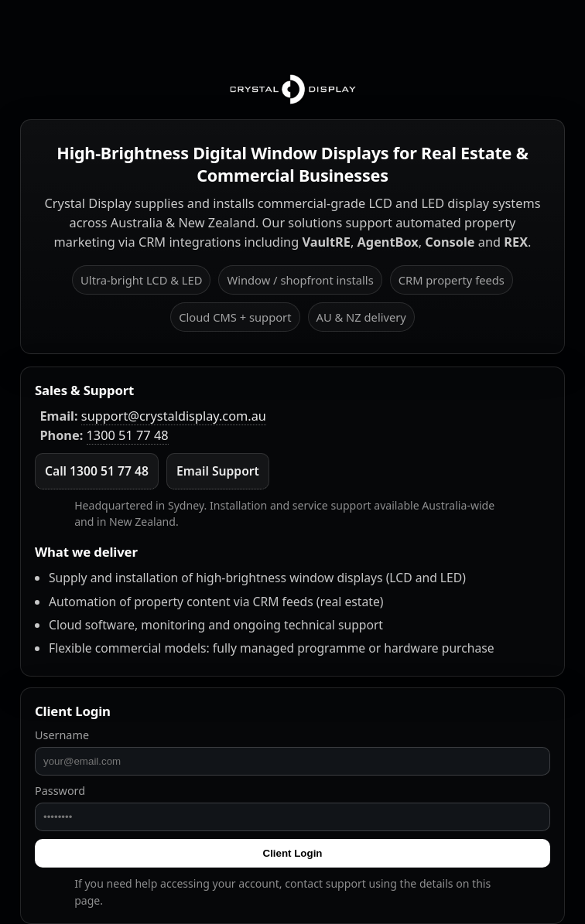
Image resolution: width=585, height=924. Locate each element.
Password (60, 791)
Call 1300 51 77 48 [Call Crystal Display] (97, 471)
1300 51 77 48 (128, 435)
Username (62, 735)
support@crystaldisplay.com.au (174, 416)
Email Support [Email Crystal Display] (218, 471)
